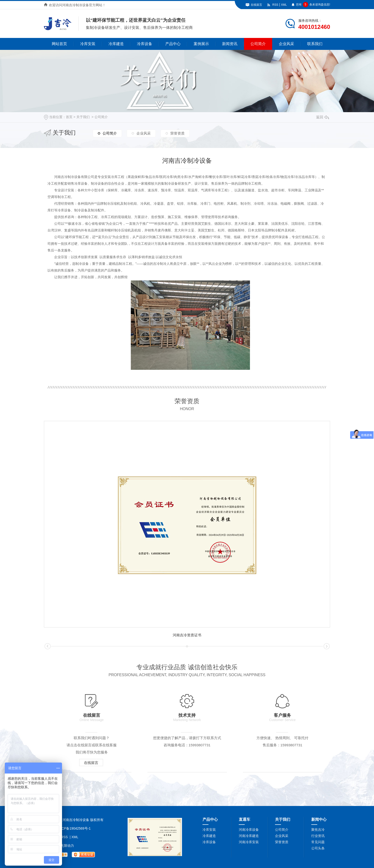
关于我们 (83, 117)
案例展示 (201, 44)
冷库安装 (88, 44)
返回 (322, 117)
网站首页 (59, 44)
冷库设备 (145, 44)
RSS (275, 5)
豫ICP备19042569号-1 (74, 828)
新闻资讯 (230, 44)
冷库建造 (116, 44)
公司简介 (258, 44)
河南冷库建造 (249, 836)
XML (284, 5)
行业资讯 (318, 836)
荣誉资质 (177, 133)
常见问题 (318, 842)
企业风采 (286, 44)
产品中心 (173, 44)
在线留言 (256, 5)
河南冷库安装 (249, 842)
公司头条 (318, 848)
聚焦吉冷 (318, 830)
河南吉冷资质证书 (187, 635)
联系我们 (315, 44)
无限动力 (67, 846)
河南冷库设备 (249, 830)
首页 (69, 117)
